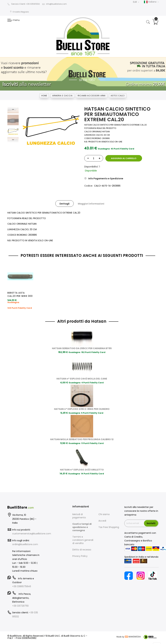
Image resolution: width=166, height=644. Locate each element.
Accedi (102, 513)
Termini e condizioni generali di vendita (83, 532)
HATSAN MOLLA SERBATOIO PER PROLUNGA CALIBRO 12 (82, 432)
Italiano (151, 2)
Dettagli (65, 204)
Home (44, 96)
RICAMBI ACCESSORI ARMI (92, 96)
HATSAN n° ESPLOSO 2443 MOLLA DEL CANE (82, 371)
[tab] (65, 204)
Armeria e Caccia (62, 96)
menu (14, 20)
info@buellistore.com (54, 4)
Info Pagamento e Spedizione (106, 178)
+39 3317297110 (20, 598)
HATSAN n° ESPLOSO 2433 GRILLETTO (82, 462)
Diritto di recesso (82, 542)
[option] (13, 131)
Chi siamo (104, 507)
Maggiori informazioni (91, 204)
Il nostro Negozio (19, 12)
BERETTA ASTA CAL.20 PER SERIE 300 (20, 294)
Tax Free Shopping (109, 520)
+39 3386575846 (22, 579)
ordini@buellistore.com (25, 537)
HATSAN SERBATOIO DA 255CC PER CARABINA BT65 (82, 341)
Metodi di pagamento (79, 508)
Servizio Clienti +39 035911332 (24, 4)
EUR (136, 2)
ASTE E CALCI (118, 96)
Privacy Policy (80, 548)
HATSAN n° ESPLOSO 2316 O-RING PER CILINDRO (82, 401)
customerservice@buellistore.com (32, 526)
